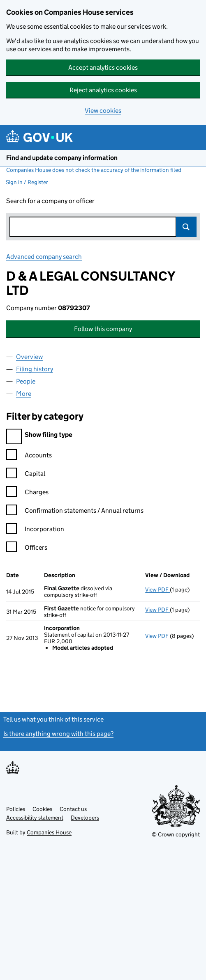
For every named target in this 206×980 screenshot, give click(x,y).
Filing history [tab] (35, 369)
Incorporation (35, 530)
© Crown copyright (176, 834)
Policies (16, 809)
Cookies (42, 809)
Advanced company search (44, 257)
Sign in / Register (27, 182)
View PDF (157, 589)
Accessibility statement (35, 818)
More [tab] (24, 394)
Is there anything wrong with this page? (58, 734)
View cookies (103, 111)
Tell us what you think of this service (53, 719)
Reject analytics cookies (103, 90)
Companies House (49, 832)
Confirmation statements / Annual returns (75, 512)
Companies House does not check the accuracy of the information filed (94, 170)
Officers (27, 549)
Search (186, 227)
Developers (85, 818)
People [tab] (26, 381)
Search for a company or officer (50, 201)
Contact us (73, 809)
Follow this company (103, 329)
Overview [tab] (29, 357)
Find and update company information (62, 158)
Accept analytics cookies (103, 67)
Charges (27, 493)
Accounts (29, 456)
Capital (26, 475)
